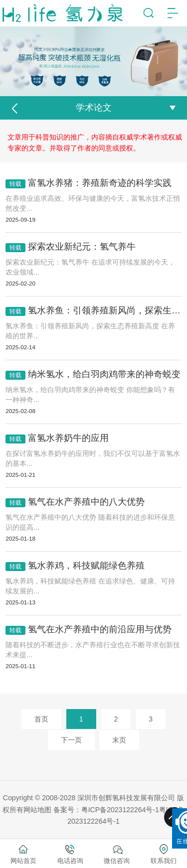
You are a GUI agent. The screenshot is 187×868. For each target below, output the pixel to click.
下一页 (71, 740)
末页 (119, 740)
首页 (41, 719)
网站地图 (37, 810)
